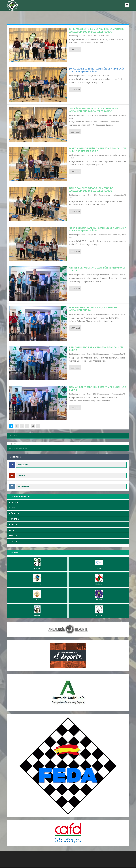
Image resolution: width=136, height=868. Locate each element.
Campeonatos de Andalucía (110, 107)
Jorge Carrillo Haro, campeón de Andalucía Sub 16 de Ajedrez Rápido (97, 62)
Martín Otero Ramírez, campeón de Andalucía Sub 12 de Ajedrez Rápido (98, 141)
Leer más (75, 41)
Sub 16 (123, 266)
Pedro (83, 28)
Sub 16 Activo (104, 67)
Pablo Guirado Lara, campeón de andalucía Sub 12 (96, 340)
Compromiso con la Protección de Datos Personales (93, 865)
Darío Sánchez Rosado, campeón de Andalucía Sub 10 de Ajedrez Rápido (91, 181)
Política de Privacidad (60, 865)
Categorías (11, 435)
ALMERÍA (14, 494)
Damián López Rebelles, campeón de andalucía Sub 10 (98, 380)
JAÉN (12, 522)
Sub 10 (123, 386)
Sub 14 (123, 306)
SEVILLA (13, 533)
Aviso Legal (44, 865)
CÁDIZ (12, 500)
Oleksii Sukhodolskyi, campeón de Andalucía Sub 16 (97, 261)
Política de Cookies (29, 865)
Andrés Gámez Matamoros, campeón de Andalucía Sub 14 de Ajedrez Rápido (93, 102)
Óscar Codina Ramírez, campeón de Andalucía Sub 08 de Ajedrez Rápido (98, 221)
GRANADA (14, 511)
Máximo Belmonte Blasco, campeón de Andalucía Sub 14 (93, 301)
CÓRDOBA (14, 505)
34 (33, 418)
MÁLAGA (13, 528)
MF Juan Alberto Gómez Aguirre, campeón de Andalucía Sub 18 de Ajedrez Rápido (97, 22)
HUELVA (13, 516)
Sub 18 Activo (104, 28)
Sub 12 (123, 346)
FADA (16, 862)
